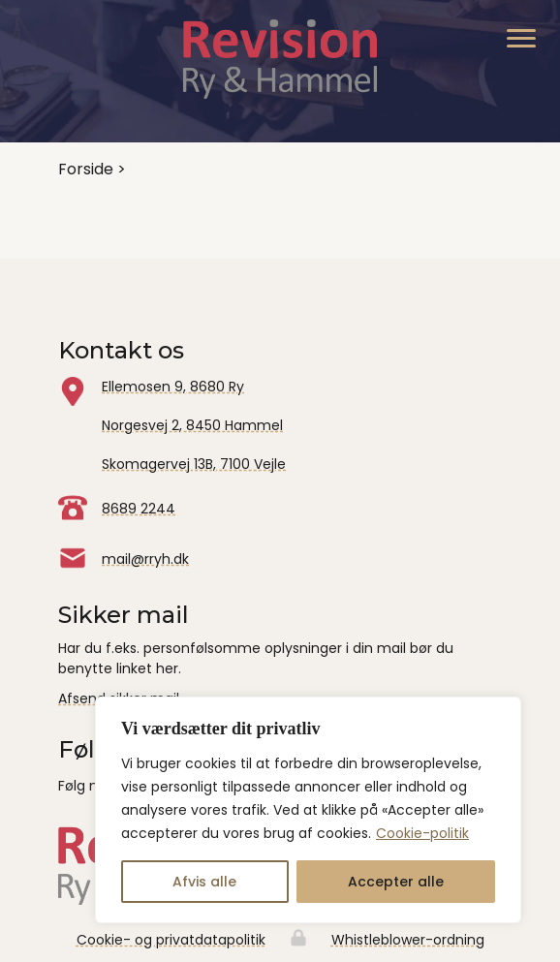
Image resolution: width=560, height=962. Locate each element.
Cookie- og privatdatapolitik (171, 940)
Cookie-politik (422, 833)
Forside (86, 169)
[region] (308, 810)
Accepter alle (396, 882)
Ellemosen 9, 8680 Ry (173, 387)
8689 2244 (139, 509)
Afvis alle (204, 882)
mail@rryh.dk (145, 559)
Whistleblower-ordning (408, 940)
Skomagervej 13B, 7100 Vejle (194, 464)
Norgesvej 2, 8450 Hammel (192, 425)
